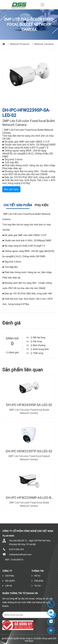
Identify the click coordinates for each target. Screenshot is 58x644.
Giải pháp (37, 581)
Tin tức (36, 586)
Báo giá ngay (11, 189)
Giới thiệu (8, 576)
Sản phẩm (9, 581)
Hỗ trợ (36, 576)
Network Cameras (44, 44)
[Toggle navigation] (42, 5)
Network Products (20, 44)
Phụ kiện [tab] (41, 205)
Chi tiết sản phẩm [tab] (18, 205)
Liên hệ (7, 586)
